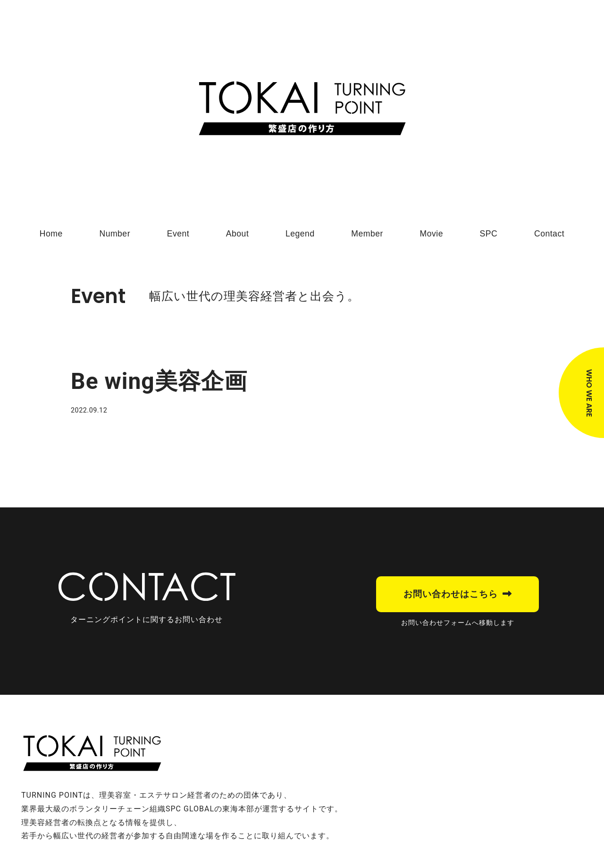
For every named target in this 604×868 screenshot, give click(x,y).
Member (367, 234)
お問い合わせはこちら (451, 594)
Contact (549, 234)
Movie (432, 234)
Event (178, 234)
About (237, 234)
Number (115, 234)
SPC (489, 234)
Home (51, 234)
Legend (300, 234)
